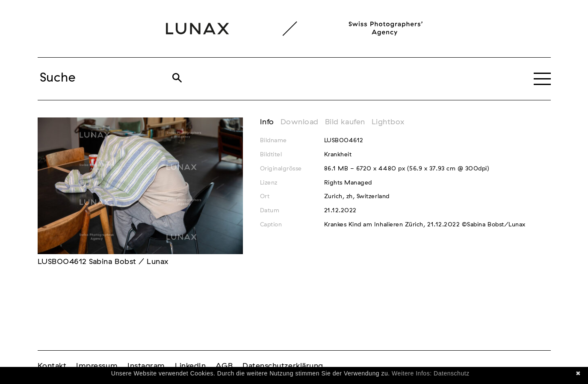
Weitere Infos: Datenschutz (431, 373)
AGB (224, 366)
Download (300, 122)
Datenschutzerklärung (283, 366)
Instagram (146, 366)
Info (267, 122)
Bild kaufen (345, 122)
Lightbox (388, 122)
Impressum (97, 366)
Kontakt (52, 366)
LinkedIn (190, 366)
